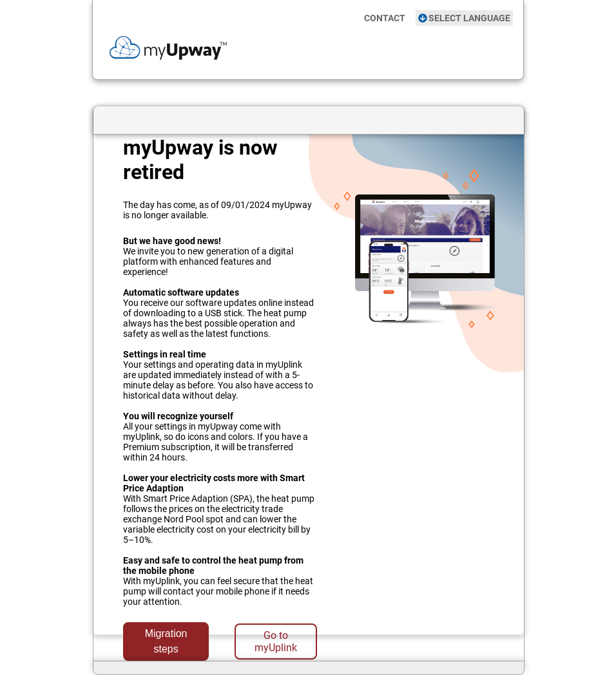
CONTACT (385, 18)
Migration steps (166, 641)
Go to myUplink (276, 642)
